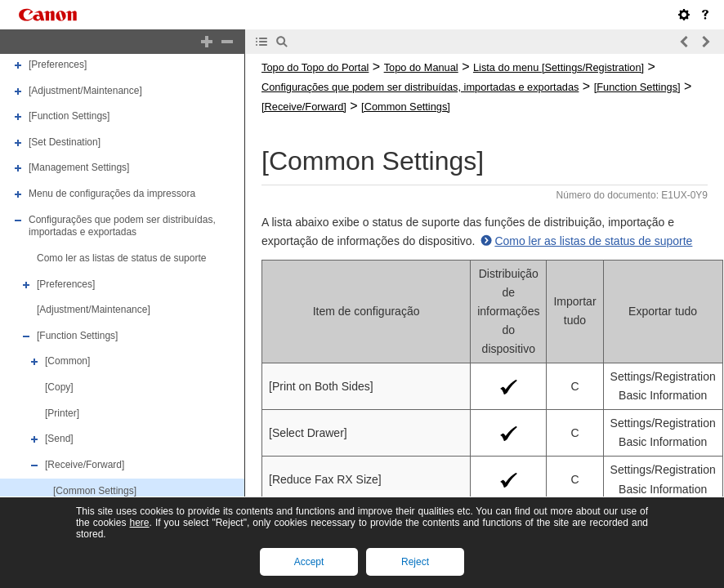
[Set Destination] (65, 142)
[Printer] (62, 413)
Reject (415, 562)
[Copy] (59, 387)
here (139, 523)
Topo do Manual (421, 67)
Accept (309, 562)
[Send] (59, 439)
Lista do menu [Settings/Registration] (559, 67)
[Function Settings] (69, 116)
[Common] (67, 362)
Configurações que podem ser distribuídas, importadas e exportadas (122, 226)
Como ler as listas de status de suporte (121, 258)
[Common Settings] (95, 491)
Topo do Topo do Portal (315, 67)
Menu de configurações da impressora (112, 194)
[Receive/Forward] (85, 465)
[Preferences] (58, 65)
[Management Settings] (79, 168)
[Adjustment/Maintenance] (85, 91)
